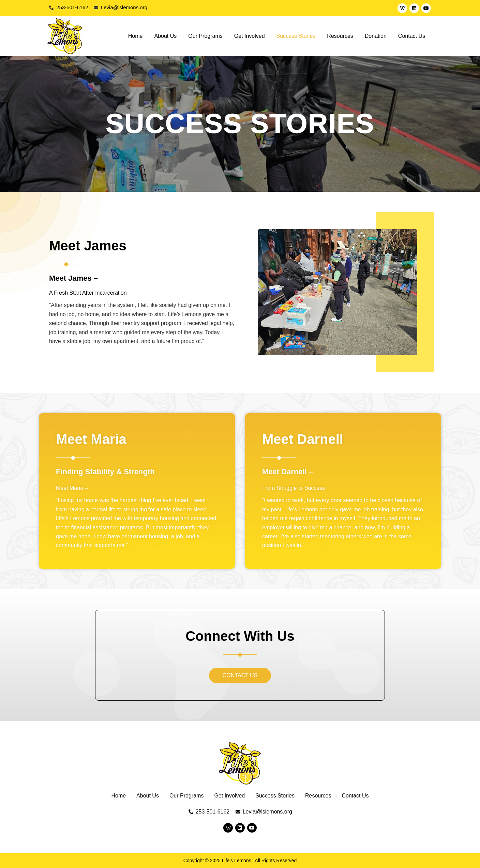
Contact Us (412, 36)
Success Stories (296, 36)
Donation (376, 36)
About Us (166, 36)
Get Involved (250, 36)
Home (136, 36)
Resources (340, 36)
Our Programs (205, 36)
